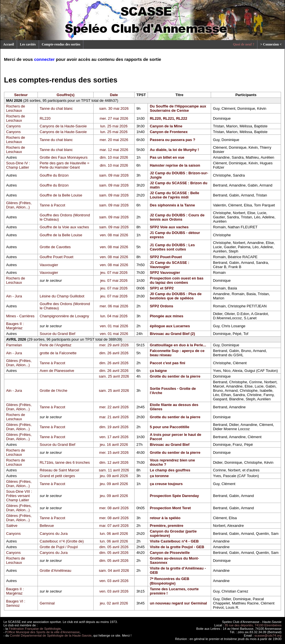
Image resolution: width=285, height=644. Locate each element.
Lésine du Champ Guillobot (62, 296)
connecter (45, 59)
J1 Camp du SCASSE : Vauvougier (170, 265)
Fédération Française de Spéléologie (35, 629)
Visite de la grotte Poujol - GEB (177, 547)
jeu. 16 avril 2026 (114, 445)
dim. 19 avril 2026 (114, 427)
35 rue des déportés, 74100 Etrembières (253, 625)
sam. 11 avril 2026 (114, 470)
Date (114, 95)
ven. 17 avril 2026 (114, 437)
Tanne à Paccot (53, 205)
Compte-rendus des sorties (61, 44)
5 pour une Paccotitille (170, 427)
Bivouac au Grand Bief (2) (173, 334)
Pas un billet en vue (167, 157)
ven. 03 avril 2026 (114, 581)
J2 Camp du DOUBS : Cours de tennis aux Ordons (177, 217)
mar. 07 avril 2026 (114, 526)
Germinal (47, 603)
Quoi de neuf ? (244, 44)
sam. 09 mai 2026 (114, 175)
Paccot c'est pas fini (168, 363)
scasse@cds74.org (268, 635)
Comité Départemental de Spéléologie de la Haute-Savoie (51, 635)
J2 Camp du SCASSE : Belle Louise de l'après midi (174, 195)
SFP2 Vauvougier (165, 273)
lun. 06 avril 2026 (114, 534)
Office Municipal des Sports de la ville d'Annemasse (43, 632)
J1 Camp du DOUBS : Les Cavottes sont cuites (172, 247)
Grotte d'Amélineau (56, 571)
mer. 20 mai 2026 (114, 140)
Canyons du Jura (54, 534)
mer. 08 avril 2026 (114, 508)
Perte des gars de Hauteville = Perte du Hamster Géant (65, 165)
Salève (12, 526)
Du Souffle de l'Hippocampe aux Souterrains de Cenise (178, 108)
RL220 (45, 118)
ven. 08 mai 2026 (114, 235)
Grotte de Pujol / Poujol (59, 547)
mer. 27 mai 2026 (114, 118)
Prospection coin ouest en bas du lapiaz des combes (177, 280)
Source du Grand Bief (58, 334)
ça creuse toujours (166, 484)
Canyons (14, 126)
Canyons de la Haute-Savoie (63, 126)
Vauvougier (49, 265)
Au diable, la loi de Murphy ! (174, 150)
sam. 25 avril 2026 (114, 376)
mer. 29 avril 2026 (114, 345)
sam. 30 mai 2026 (114, 108)
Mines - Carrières (20, 316)
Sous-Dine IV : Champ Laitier (18, 165)
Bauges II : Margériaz (15, 326)
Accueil (9, 44)
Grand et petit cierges (57, 476)
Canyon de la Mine (166, 126)
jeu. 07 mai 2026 (114, 273)
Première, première (167, 526)
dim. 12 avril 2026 (114, 462)
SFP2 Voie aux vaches (169, 227)
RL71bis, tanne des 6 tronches (65, 462)
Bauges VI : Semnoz (16, 603)
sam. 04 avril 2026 (114, 571)
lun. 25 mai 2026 (114, 126)
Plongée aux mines (167, 316)
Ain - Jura (14, 296)
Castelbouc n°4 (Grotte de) (62, 541)
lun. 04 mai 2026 (114, 316)
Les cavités (28, 44)
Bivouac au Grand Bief (170, 445)
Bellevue (47, 526)
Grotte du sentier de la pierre (175, 376)
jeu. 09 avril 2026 (114, 476)
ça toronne (159, 476)
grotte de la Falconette (58, 353)
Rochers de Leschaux (16, 108)
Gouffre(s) (66, 95)
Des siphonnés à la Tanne (173, 205)
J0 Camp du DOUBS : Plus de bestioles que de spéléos (176, 296)
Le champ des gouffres (170, 470)
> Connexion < (271, 44)
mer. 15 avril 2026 (114, 453)
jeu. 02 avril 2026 (114, 603)
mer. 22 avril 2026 (114, 407)
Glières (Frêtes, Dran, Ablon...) (19, 205)
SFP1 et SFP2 (162, 288)
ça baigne (158, 371)
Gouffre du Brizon (54, 175)
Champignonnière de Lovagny (64, 316)
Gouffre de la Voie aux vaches (64, 227)
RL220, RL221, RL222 (169, 118)
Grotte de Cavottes (55, 247)
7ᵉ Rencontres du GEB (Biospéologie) (170, 581)
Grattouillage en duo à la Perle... (178, 345)
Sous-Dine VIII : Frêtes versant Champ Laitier (19, 496)
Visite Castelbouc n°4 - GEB (174, 541)
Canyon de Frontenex (169, 132)
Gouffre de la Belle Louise (61, 195)
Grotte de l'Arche (54, 391)
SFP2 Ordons (162, 306)
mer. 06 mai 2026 (114, 306)
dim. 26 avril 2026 (114, 353)
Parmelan (14, 345)
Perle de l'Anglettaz (56, 345)
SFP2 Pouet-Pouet (166, 257)
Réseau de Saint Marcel (60, 470)
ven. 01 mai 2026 (114, 326)
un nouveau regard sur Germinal (178, 603)
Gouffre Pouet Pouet (57, 257)
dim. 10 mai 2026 (114, 157)
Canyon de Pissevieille (170, 553)
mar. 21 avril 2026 (114, 417)
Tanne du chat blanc (56, 108)
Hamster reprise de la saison (175, 165)
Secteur (21, 95)
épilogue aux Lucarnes (170, 326)
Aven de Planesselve (57, 371)
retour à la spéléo (165, 518)
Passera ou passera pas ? (173, 140)
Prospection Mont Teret (170, 508)
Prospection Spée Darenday (174, 496)
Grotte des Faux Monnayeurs (64, 157)
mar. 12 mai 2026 (114, 150)
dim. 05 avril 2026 (114, 547)
